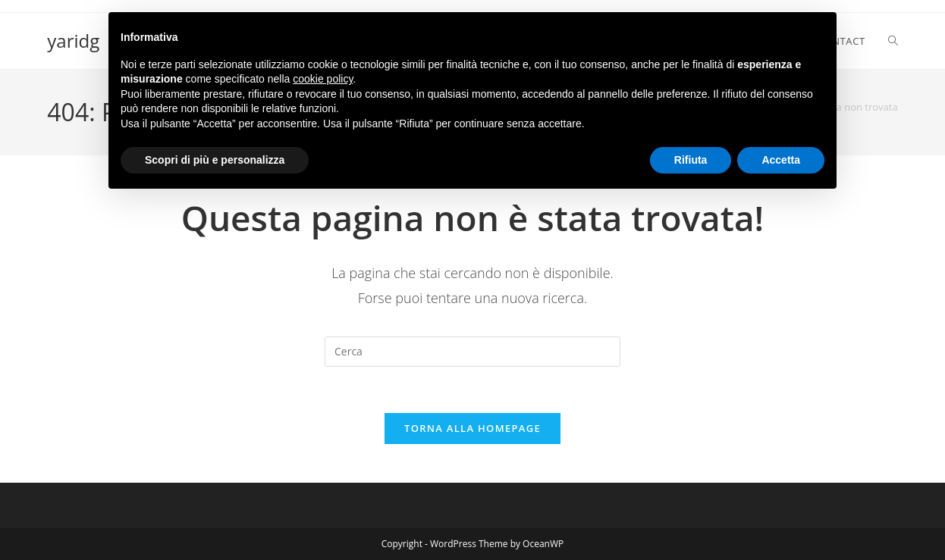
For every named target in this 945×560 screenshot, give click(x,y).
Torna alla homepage (472, 428)
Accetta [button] (781, 160)
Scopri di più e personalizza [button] (215, 160)
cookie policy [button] (323, 79)
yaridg (73, 41)
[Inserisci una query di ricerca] (472, 352)
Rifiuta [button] (691, 160)
